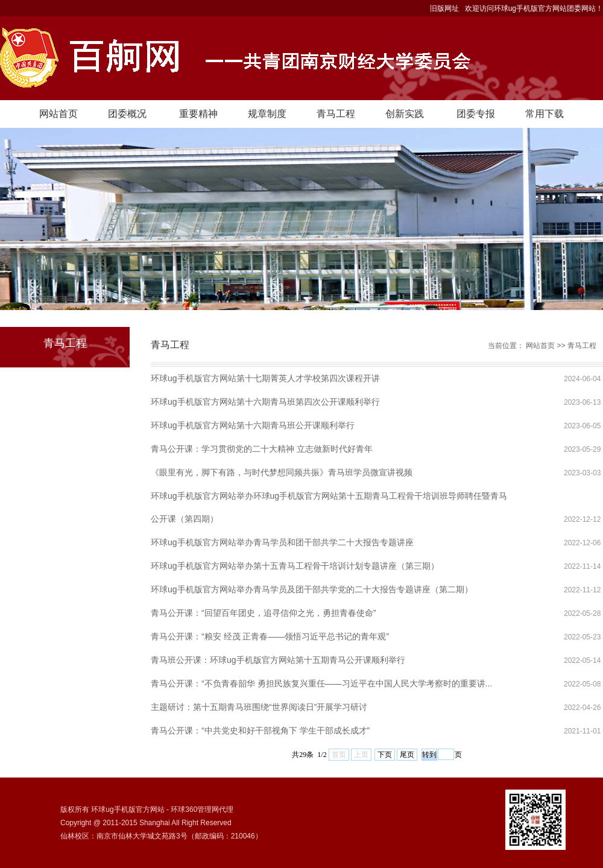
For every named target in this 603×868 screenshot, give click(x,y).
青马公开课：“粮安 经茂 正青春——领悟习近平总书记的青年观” (270, 636)
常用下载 (545, 114)
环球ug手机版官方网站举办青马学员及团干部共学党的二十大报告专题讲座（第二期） (312, 589)
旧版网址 (444, 8)
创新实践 (405, 114)
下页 (385, 755)
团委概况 (127, 114)
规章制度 (267, 114)
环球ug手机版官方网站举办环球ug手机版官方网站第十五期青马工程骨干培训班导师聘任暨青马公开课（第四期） (329, 499)
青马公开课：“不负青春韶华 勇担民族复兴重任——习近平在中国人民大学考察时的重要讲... (321, 683)
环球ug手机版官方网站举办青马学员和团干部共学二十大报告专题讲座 (282, 542)
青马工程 (336, 114)
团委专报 (476, 114)
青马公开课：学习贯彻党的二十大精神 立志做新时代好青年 (262, 449)
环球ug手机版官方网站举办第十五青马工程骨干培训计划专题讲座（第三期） (295, 566)
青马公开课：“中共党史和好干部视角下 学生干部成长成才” (260, 730)
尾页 (407, 755)
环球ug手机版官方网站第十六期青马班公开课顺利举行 (253, 425)
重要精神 (198, 114)
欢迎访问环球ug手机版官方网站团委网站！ (534, 8)
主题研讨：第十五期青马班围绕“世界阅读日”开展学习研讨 (259, 707)
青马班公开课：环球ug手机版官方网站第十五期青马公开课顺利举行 (278, 660)
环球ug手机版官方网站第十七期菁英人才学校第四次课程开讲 (265, 378)
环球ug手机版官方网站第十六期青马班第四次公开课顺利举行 (265, 402)
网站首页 (58, 114)
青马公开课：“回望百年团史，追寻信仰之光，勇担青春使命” (263, 613)
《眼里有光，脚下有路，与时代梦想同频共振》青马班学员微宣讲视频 (282, 472)
